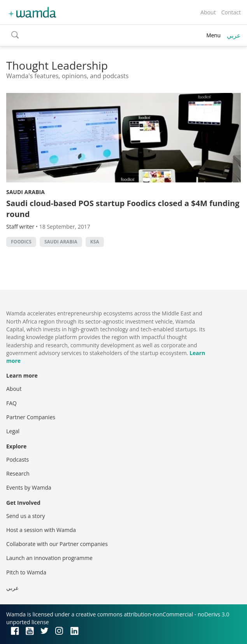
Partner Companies (31, 417)
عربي (234, 35)
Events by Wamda (29, 487)
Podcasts (18, 459)
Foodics (21, 242)
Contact (231, 12)
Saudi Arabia (25, 192)
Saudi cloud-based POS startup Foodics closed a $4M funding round (123, 209)
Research (18, 473)
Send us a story (25, 516)
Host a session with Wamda (41, 530)
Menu (213, 35)
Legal (13, 431)
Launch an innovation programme (49, 558)
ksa (95, 242)
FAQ (11, 403)
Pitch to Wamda (26, 572)
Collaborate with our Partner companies (57, 544)
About (208, 12)
